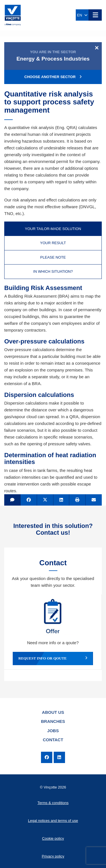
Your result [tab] (53, 243)
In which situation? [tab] (53, 271)
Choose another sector (53, 77)
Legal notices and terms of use (53, 821)
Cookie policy (53, 838)
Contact (53, 740)
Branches (53, 721)
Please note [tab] (53, 257)
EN (82, 15)
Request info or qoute (53, 658)
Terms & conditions (53, 803)
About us (53, 712)
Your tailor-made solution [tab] (53, 229)
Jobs (53, 731)
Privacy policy (53, 856)
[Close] (97, 48)
